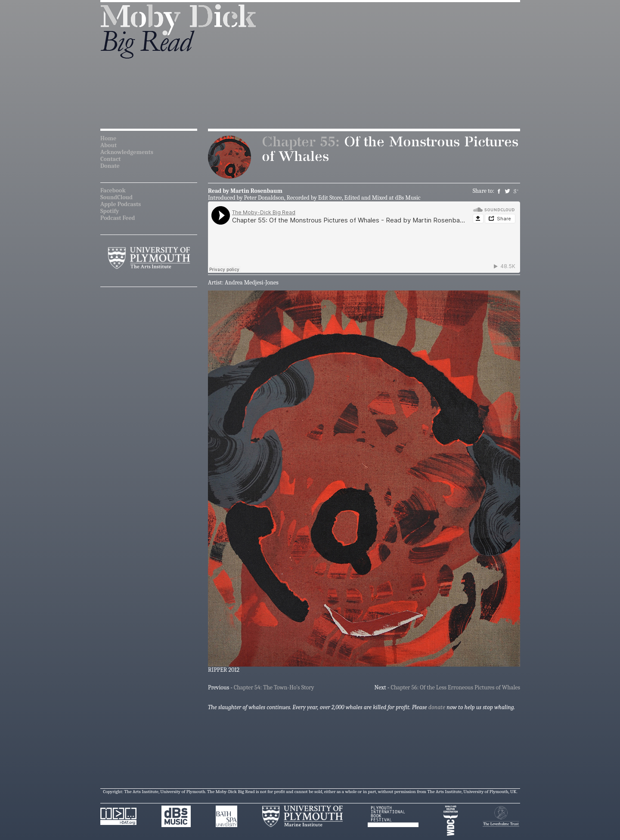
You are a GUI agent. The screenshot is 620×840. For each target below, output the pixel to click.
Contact (110, 159)
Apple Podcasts (121, 204)
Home (108, 138)
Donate (110, 166)
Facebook (113, 190)
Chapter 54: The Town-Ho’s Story (274, 687)
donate (437, 707)
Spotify (110, 211)
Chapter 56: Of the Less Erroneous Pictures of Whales (455, 687)
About (108, 145)
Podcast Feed (118, 218)
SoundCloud (116, 197)
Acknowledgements (127, 152)
